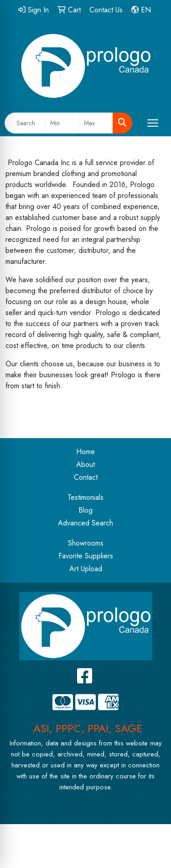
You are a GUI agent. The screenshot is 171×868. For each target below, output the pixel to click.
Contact (86, 477)
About (85, 464)
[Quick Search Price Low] (62, 123)
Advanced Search (85, 523)
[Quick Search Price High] (96, 123)
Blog (85, 510)
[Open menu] (153, 123)
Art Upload (86, 569)
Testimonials (85, 497)
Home (85, 452)
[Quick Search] (25, 123)
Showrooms (86, 543)
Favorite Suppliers (86, 556)
